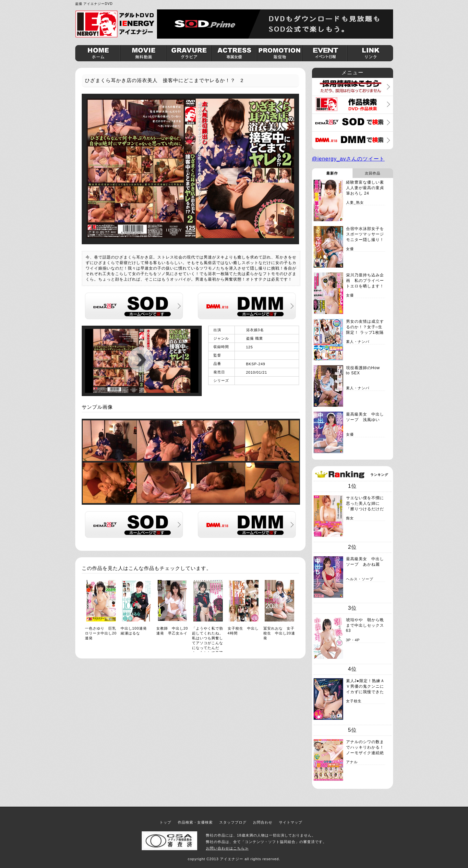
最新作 (332, 173)
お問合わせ (263, 822)
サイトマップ (291, 822)
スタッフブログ (233, 822)
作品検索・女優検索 (195, 822)
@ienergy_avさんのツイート (348, 159)
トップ (165, 822)
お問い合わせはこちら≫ (227, 848)
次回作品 (373, 173)
